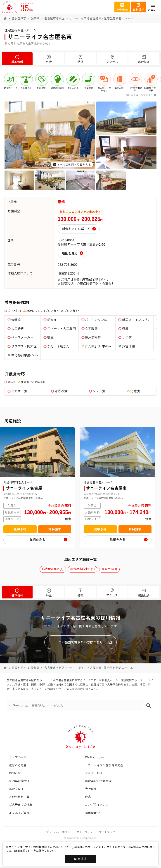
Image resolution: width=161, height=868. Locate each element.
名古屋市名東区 (54, 18)
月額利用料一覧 (19, 797)
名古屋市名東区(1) (83, 569)
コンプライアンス (97, 805)
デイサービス (94, 773)
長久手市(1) (109, 569)
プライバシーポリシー (59, 832)
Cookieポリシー (24, 851)
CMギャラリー (95, 757)
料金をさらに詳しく (76, 229)
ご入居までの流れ (21, 805)
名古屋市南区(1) (53, 569)
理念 (88, 797)
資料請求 (55, 529)
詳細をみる (37, 540)
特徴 (80, 59)
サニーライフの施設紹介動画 (104, 765)
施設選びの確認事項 (98, 781)
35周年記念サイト (21, 781)
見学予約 (20, 529)
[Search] (149, 706)
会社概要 (91, 789)
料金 (49, 59)
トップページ (18, 757)
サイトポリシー (86, 832)
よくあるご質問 (19, 813)
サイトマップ (107, 832)
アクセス (112, 59)
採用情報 (93, 813)
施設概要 (144, 59)
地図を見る (70, 253)
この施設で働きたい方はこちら (85, 642)
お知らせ (15, 773)
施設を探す (19, 18)
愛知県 (35, 18)
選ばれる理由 (18, 765)
